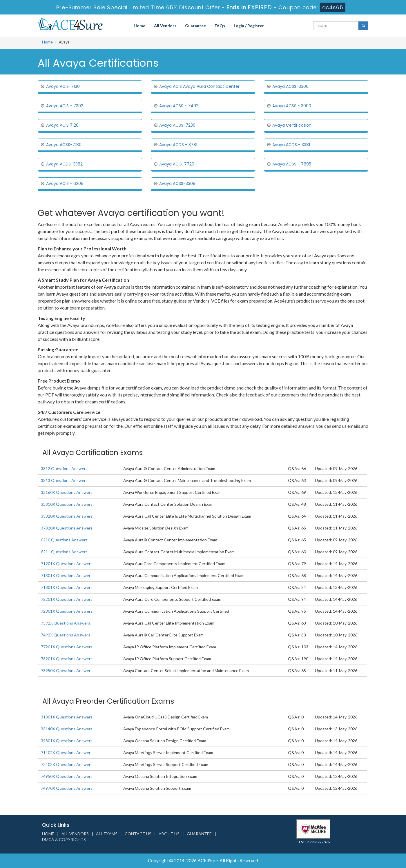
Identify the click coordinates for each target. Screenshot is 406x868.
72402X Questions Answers (67, 764)
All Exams (107, 834)
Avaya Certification (292, 125)
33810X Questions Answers (67, 504)
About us (169, 834)
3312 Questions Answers (64, 468)
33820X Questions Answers (67, 516)
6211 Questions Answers (64, 552)
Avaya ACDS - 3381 (291, 145)
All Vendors (165, 26)
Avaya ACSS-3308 (177, 183)
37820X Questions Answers (67, 528)
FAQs (220, 26)
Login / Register (249, 26)
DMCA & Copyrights (64, 839)
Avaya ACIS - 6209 (65, 183)
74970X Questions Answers (67, 788)
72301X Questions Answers (67, 611)
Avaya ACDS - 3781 (178, 145)
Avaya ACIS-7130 (63, 86)
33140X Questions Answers (67, 729)
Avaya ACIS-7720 (177, 164)
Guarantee (195, 26)
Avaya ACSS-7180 (64, 145)
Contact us (138, 834)
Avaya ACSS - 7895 (292, 164)
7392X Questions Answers (66, 623)
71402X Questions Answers (67, 753)
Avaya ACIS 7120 (62, 125)
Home (139, 26)
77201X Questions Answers (67, 647)
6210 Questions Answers (64, 540)
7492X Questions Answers (66, 635)
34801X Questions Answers (67, 741)
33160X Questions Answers (67, 492)
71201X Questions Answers (67, 564)
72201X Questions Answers (67, 599)
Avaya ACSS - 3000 (292, 106)
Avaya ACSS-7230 (177, 125)
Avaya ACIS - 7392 (65, 106)
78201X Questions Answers (67, 659)
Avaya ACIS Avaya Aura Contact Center (199, 86)
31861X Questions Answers (67, 717)
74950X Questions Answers (67, 776)
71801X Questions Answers (67, 587)
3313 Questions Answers (64, 480)
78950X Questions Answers (67, 670)
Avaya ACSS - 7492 (179, 106)
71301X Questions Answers (67, 575)
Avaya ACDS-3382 (64, 164)
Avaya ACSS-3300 (290, 86)
